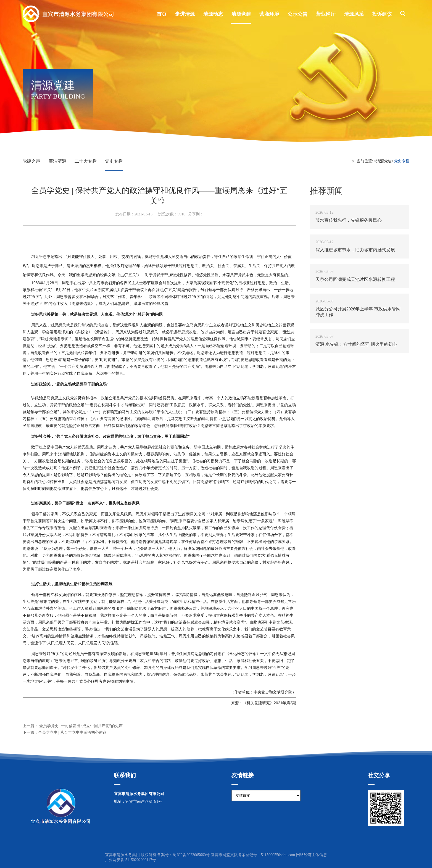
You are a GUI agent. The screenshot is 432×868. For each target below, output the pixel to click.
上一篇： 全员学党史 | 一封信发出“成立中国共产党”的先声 (73, 726)
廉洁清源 (57, 161)
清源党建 (384, 161)
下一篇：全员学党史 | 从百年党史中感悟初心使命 (65, 733)
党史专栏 (114, 161)
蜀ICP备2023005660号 (191, 855)
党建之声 (31, 161)
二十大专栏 (86, 161)
